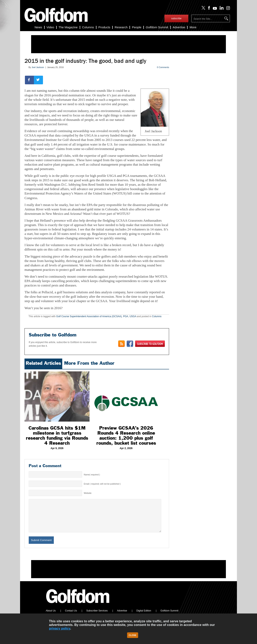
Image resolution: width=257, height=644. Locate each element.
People (137, 27)
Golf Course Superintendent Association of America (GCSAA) (89, 316)
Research (121, 27)
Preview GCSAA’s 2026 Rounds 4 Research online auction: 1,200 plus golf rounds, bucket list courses (126, 436)
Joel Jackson (38, 67)
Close (133, 635)
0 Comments (163, 67)
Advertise (179, 27)
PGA (126, 316)
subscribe (176, 18)
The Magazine (68, 27)
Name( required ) (92, 475)
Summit (157, 27)
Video (50, 27)
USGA (133, 316)
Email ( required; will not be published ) (102, 484)
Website (88, 493)
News (38, 27)
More (193, 27)
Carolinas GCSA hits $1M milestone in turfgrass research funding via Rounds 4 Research (57, 436)
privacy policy (60, 628)
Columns (88, 27)
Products (104, 27)
